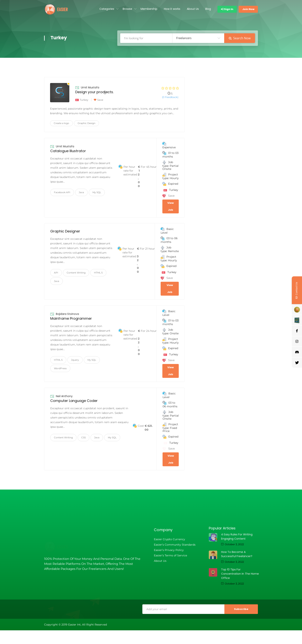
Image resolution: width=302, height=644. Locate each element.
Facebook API (62, 192)
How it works (172, 9)
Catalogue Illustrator (68, 151)
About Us (193, 9)
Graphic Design (86, 123)
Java (81, 192)
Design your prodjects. (94, 92)
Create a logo (61, 123)
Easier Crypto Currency (169, 539)
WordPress (60, 368)
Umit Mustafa (90, 87)
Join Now (248, 9)
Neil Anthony (64, 396)
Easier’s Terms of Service (170, 555)
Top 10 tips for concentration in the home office (240, 574)
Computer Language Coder (74, 401)
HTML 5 (98, 273)
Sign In (227, 9)
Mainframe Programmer (71, 318)
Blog (208, 9)
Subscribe (241, 609)
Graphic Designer (65, 231)
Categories (107, 9)
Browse (127, 9)
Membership (149, 9)
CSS (83, 437)
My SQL (97, 192)
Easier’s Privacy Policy (169, 550)
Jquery (75, 360)
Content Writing (76, 273)
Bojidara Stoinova (67, 314)
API (56, 273)
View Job (171, 206)
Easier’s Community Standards (175, 545)
